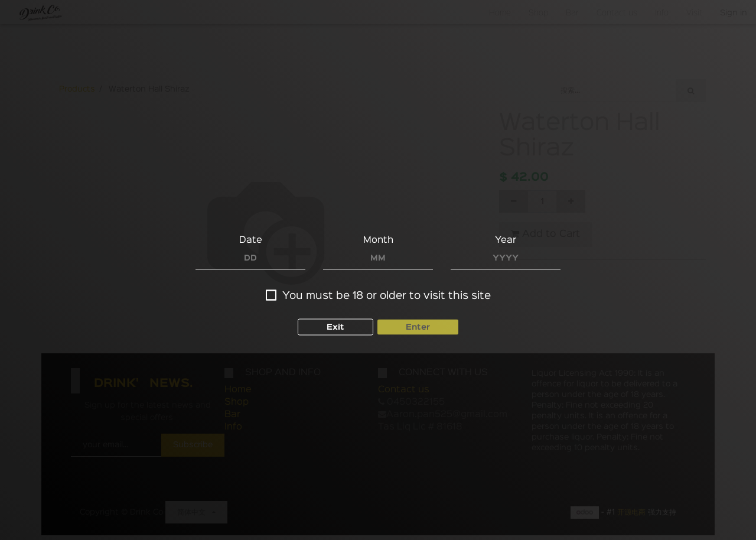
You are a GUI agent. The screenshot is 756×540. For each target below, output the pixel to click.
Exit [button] (335, 327)
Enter (418, 327)
